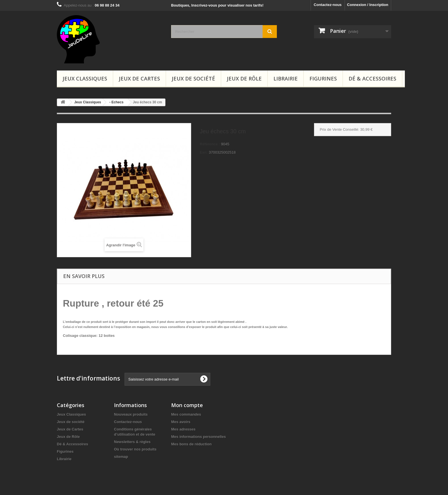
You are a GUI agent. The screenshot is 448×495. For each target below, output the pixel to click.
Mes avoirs (181, 422)
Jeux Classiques (85, 79)
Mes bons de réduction (191, 444)
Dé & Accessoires (372, 79)
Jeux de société (193, 79)
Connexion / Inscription (368, 5)
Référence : (210, 144)
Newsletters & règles (132, 442)
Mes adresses (183, 429)
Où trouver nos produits (135, 449)
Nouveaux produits (131, 414)
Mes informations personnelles (198, 437)
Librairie (286, 79)
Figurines (323, 79)
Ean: (204, 152)
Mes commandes (186, 414)
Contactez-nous (328, 5)
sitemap (121, 457)
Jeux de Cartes (139, 79)
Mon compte (187, 405)
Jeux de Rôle (244, 79)
